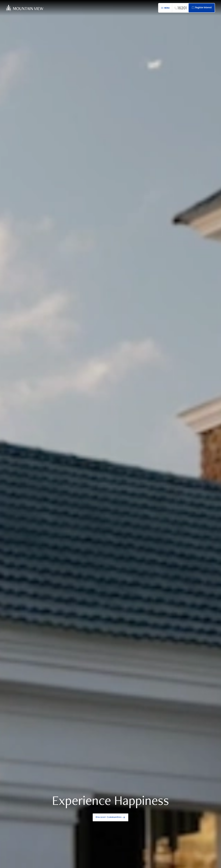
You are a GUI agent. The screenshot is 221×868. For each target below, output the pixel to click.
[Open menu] (165, 8)
